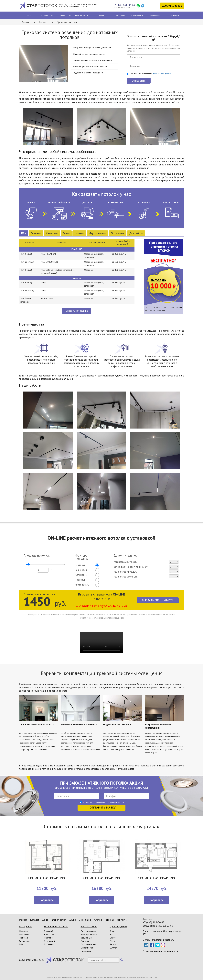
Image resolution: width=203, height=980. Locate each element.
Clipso (113, 941)
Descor (113, 938)
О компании (155, 15)
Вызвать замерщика (77, 311)
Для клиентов (137, 15)
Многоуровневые (89, 934)
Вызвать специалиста (158, 600)
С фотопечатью (88, 944)
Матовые (24, 931)
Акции (102, 15)
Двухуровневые (97, 233)
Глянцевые (24, 934)
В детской (49, 934)
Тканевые (36, 233)
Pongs (113, 931)
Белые (66, 233)
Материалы (25, 926)
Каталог (45, 15)
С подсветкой (87, 948)
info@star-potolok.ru (163, 940)
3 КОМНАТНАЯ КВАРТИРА (156, 878)
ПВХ (24, 233)
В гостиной (49, 941)
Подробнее (47, 900)
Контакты (175, 15)
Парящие (85, 941)
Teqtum (113, 944)
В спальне (49, 944)
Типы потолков (89, 926)
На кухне (48, 938)
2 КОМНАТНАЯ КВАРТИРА (101, 878)
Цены (63, 15)
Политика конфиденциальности (160, 951)
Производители (118, 926)
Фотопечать (118, 233)
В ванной (48, 931)
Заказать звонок (172, 6)
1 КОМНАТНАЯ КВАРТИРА (47, 878)
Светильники (120, 15)
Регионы (109, 920)
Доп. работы (136, 233)
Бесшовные (86, 938)
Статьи (98, 920)
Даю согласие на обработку (150, 74)
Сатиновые (52, 233)
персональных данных (162, 74)
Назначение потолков (56, 926)
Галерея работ (82, 15)
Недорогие (86, 951)
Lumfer (113, 948)
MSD (112, 934)
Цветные (79, 233)
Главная (28, 15)
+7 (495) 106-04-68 (124, 5)
